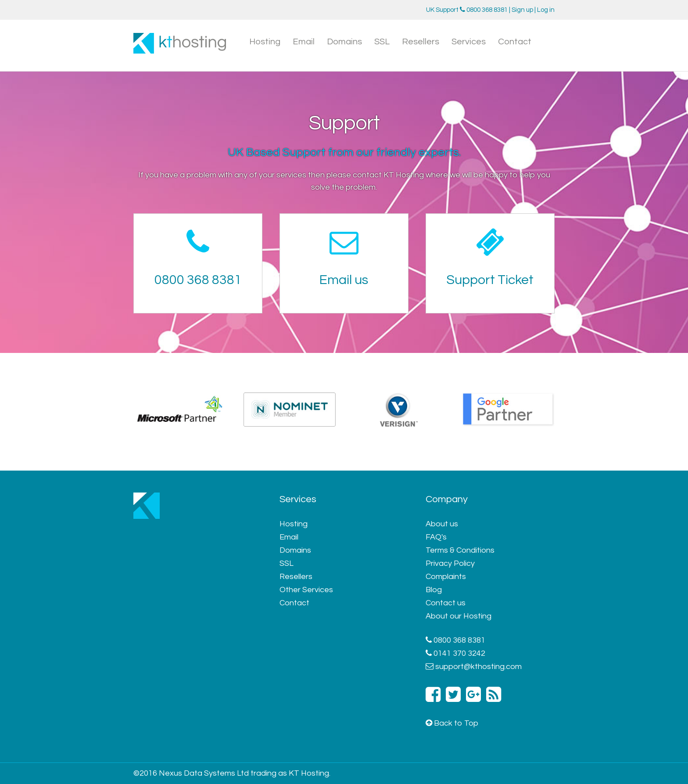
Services (469, 42)
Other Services (306, 590)
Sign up (522, 10)
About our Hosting (459, 616)
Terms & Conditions (460, 550)
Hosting (265, 42)
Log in (546, 10)
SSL (382, 42)
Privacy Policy (450, 563)
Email (304, 42)
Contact (515, 42)
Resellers (421, 42)
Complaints (446, 577)
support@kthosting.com (478, 667)
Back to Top (452, 723)
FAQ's (436, 537)
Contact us (446, 603)
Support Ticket (490, 280)
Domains (344, 42)
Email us (344, 280)
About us (442, 524)
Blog (434, 590)
